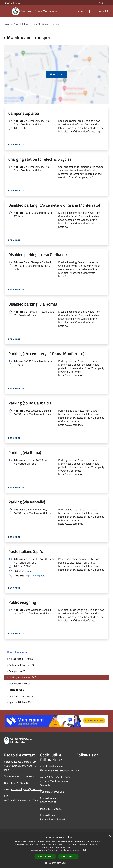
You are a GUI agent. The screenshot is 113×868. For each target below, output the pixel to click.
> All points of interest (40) (21, 659)
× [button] (110, 836)
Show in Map (56, 74)
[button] (56, 863)
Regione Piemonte (14, 3)
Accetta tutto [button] (45, 856)
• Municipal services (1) (19, 684)
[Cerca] (107, 11)
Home (6, 24)
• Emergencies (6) (16, 671)
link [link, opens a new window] (85, 850)
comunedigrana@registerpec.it (21, 800)
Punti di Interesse (23, 24)
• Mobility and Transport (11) (22, 677)
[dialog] (56, 850)
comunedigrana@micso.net (27, 789)
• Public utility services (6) (20, 696)
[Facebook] (88, 11)
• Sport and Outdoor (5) (19, 702)
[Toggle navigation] (6, 11)
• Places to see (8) (16, 690)
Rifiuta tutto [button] (68, 856)
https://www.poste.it (36, 576)
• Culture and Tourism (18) (20, 665)
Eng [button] (102, 3)
